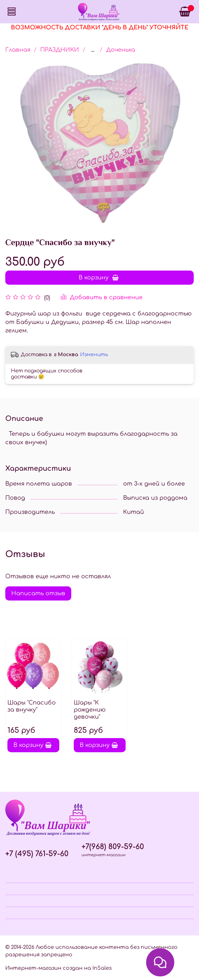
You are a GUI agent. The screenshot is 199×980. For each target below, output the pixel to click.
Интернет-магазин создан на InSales (59, 968)
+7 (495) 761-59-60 (37, 854)
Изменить (94, 355)
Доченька (121, 50)
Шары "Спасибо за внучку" (32, 706)
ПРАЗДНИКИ (60, 50)
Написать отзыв (38, 593)
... (93, 50)
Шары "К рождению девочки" (90, 710)
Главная (18, 50)
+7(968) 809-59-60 (113, 847)
